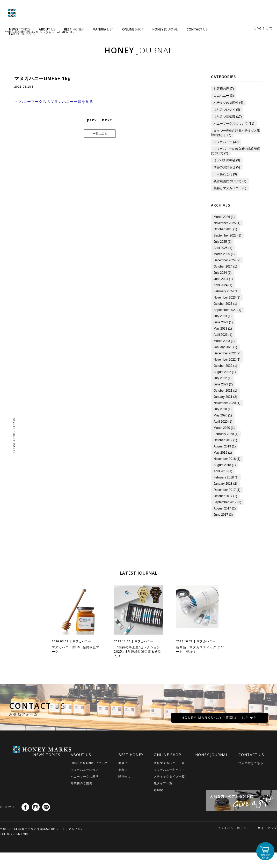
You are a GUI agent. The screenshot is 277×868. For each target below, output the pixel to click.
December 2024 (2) (224, 260)
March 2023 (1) (221, 341)
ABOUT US (81, 755)
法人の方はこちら (251, 763)
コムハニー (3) (221, 96)
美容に (123, 770)
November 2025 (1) (224, 223)
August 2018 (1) (222, 465)
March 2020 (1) (221, 428)
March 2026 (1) (221, 217)
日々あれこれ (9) (223, 174)
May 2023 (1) (220, 329)
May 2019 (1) (220, 453)
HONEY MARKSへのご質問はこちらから (201, 720)
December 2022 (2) (224, 353)
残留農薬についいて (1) (227, 181)
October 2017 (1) (223, 496)
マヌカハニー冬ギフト (169, 770)
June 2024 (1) (221, 279)
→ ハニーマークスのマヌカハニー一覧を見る (54, 102)
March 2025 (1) (221, 254)
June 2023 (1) (221, 322)
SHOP (133, 29)
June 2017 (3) (221, 515)
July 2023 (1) (220, 316)
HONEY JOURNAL (212, 755)
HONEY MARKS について (89, 763)
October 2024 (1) (223, 267)
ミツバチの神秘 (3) (224, 160)
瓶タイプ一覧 (163, 783)
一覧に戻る (100, 134)
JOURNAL (165, 29)
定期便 (158, 790)
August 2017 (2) (222, 508)
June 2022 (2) (221, 384)
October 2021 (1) (223, 391)
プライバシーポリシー (234, 828)
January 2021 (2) (223, 397)
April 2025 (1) (220, 248)
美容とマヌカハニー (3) (227, 188)
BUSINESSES (22, 34)
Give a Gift (263, 28)
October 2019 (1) (223, 440)
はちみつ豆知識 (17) (225, 117)
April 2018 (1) (220, 471)
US (47, 29)
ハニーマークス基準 (85, 776)
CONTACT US (251, 755)
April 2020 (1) (220, 422)
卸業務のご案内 (82, 783)
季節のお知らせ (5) (224, 167)
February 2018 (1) (223, 477)
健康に (123, 763)
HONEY (74, 29)
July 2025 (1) (220, 242)
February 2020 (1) (223, 434)
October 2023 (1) (223, 304)
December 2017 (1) (224, 490)
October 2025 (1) (223, 229)
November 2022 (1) (224, 360)
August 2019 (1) (222, 446)
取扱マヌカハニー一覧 (169, 763)
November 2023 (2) (224, 298)
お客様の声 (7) (221, 89)
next (107, 120)
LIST (103, 29)
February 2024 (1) (223, 291)
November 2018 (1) (224, 459)
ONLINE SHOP (167, 755)
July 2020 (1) (220, 409)
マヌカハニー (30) (224, 142)
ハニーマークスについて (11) (231, 124)
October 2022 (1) (223, 366)
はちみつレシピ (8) (224, 110)
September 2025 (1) (225, 235)
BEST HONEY (131, 755)
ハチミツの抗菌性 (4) (226, 103)
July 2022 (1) (220, 378)
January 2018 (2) (223, 484)
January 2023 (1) (223, 347)
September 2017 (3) (225, 502)
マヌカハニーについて (86, 770)
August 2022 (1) (222, 372)
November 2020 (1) (224, 403)
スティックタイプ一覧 (169, 776)
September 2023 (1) (225, 310)
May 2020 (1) (220, 415)
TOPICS (19, 29)
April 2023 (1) (220, 335)
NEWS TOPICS (47, 755)
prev (92, 120)
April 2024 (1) (220, 285)
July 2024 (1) (220, 273)
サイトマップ (267, 828)
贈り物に (125, 776)
